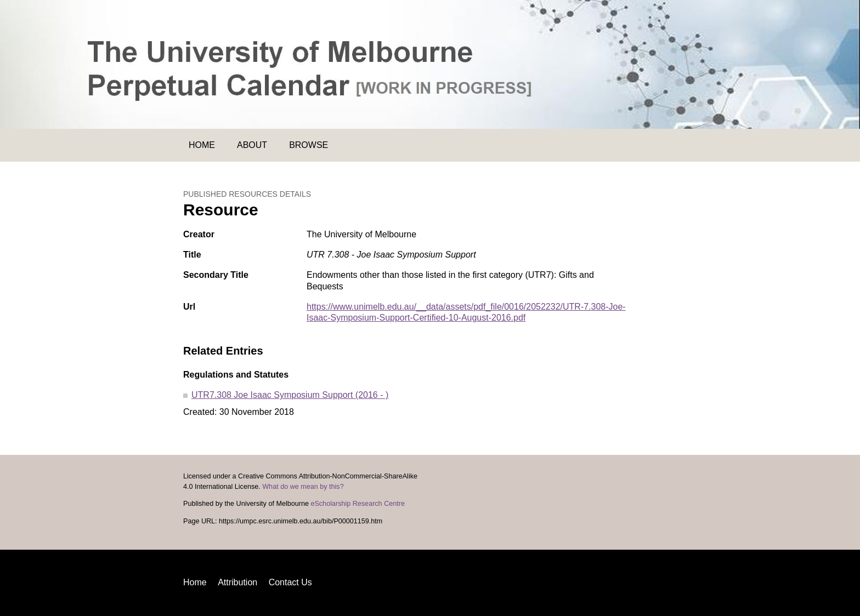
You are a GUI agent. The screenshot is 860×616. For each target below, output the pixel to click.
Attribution (237, 582)
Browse (309, 145)
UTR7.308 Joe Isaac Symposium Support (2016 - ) (290, 395)
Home (202, 145)
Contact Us (290, 582)
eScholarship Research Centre (358, 504)
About (252, 145)
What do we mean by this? (303, 487)
